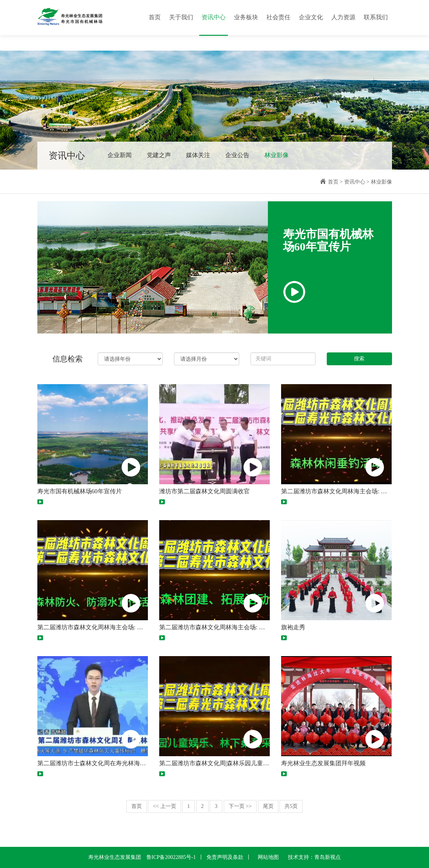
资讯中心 (214, 17)
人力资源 (343, 17)
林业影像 (277, 155)
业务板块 (246, 17)
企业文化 (311, 17)
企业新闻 (120, 155)
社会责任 (278, 17)
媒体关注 (198, 155)
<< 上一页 (164, 806)
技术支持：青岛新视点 (314, 857)
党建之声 (159, 155)
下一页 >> (240, 806)
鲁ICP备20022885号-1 (171, 857)
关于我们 (181, 17)
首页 (155, 17)
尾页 (268, 806)
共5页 (291, 806)
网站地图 (268, 857)
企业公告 (237, 155)
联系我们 (376, 17)
